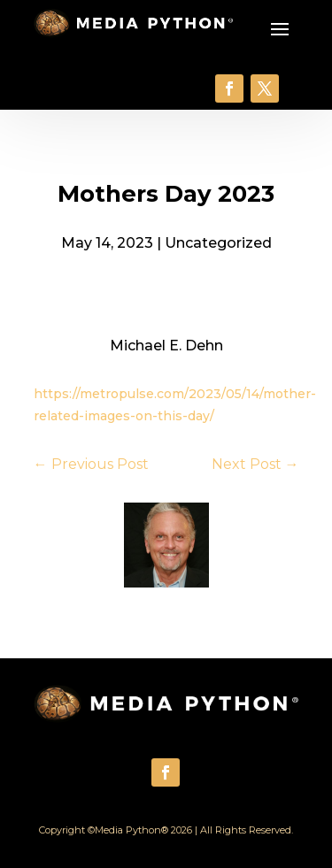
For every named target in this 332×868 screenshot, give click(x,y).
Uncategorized (218, 243)
